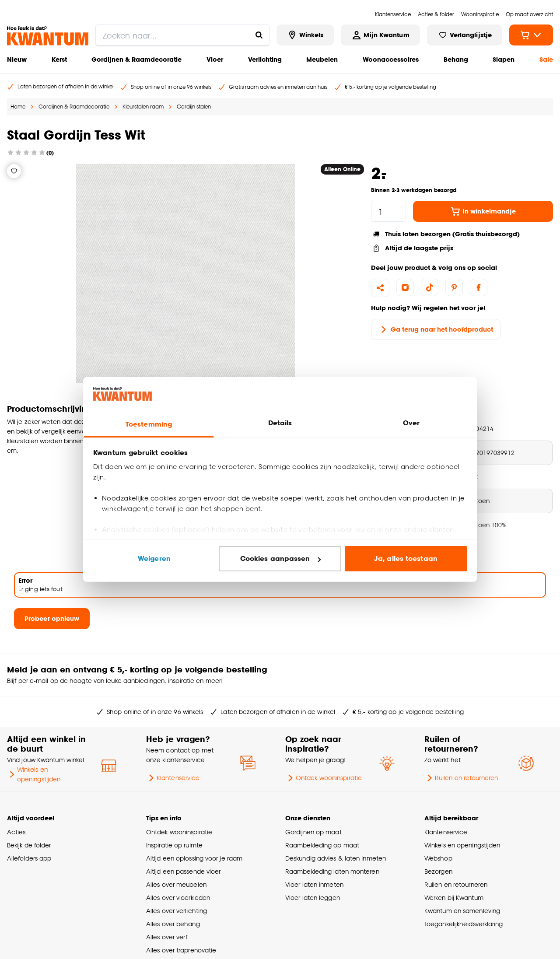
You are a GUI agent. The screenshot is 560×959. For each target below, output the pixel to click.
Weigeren (154, 558)
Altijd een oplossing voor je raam (194, 858)
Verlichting (265, 59)
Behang (456, 59)
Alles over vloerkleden (178, 898)
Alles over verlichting (177, 911)
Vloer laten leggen (313, 898)
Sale (546, 59)
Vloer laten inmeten (314, 884)
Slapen (504, 59)
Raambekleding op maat (322, 845)
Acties (16, 832)
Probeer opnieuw (52, 618)
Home (18, 107)
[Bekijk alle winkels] (305, 35)
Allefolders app (29, 858)
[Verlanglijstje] (14, 171)
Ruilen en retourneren (461, 778)
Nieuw (17, 59)
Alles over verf (167, 937)
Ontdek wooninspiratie (324, 778)
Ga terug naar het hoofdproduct (436, 329)
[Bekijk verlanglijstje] (465, 35)
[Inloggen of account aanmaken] (380, 35)
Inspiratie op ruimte (174, 845)
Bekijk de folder (29, 845)
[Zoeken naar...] (259, 35)
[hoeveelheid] (388, 211)
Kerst (59, 59)
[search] (182, 35)
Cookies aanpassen (280, 558)
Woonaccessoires (391, 59)
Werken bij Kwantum (454, 898)
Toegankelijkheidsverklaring (464, 924)
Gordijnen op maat (313, 832)
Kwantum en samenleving (462, 911)
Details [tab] (280, 423)
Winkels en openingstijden (34, 774)
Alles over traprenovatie (181, 950)
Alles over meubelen (176, 884)
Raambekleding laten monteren (332, 871)
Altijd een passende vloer (183, 871)
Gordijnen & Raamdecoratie (136, 59)
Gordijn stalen (194, 107)
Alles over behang (173, 924)
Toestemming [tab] (149, 424)
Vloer (215, 59)
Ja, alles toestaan (406, 558)
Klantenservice (173, 778)
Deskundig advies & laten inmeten (336, 858)
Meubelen (322, 59)
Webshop (438, 858)
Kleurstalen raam (143, 107)
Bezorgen (438, 871)
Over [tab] (411, 423)
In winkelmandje (483, 211)
